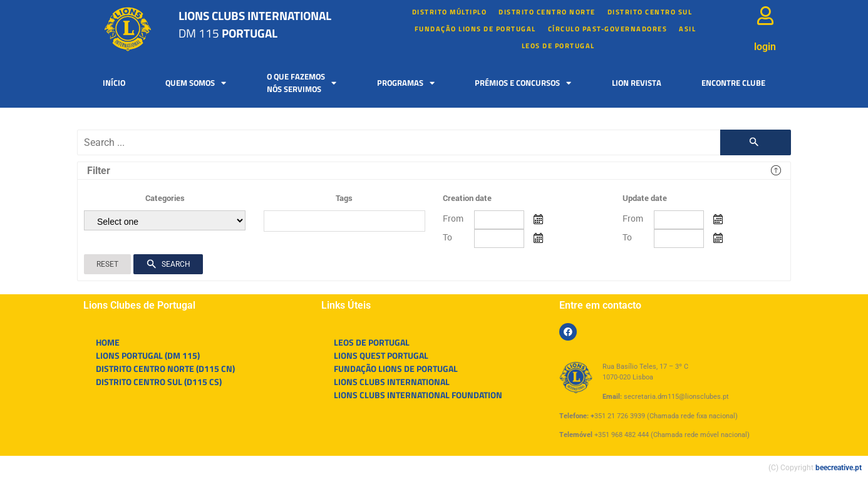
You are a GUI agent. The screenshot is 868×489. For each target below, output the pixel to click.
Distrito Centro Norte (547, 12)
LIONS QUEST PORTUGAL (381, 355)
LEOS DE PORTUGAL (558, 46)
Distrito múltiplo (450, 12)
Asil (687, 29)
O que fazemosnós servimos (302, 83)
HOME (108, 342)
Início (114, 83)
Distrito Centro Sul (650, 12)
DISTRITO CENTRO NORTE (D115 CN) (165, 368)
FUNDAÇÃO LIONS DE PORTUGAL (475, 29)
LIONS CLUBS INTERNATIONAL (392, 382)
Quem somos (196, 83)
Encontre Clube (733, 83)
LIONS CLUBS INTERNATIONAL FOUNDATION (418, 395)
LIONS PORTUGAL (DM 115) (148, 355)
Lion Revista (637, 83)
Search (168, 265)
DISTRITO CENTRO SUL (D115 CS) (159, 382)
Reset (107, 264)
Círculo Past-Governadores (608, 29)
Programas (406, 83)
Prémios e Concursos (523, 83)
